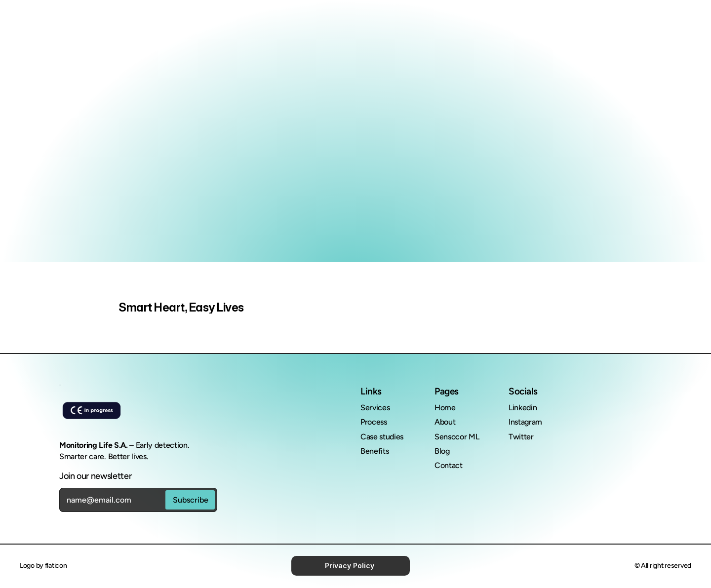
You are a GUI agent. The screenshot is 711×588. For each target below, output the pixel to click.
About (445, 422)
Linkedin (523, 408)
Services (375, 408)
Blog (442, 451)
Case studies (382, 437)
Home (445, 408)
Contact (449, 465)
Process (374, 422)
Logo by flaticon (43, 566)
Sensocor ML (458, 437)
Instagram (525, 422)
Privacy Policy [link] (351, 566)
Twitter (521, 437)
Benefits (375, 451)
